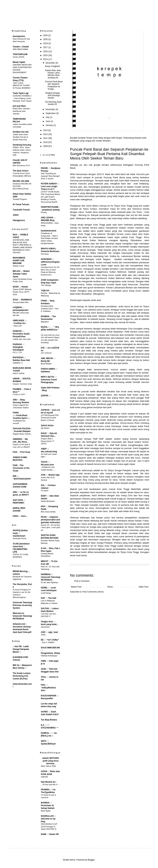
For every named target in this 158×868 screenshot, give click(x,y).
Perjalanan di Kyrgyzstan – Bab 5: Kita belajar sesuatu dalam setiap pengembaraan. (50, 238)
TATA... (44, 635)
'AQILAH (45, 291)
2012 (46, 134)
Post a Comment (82, 581)
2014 (46, 59)
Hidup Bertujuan (48, 501)
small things (46, 593)
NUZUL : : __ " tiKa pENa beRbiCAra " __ (50, 330)
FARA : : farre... (20, 516)
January (49, 125)
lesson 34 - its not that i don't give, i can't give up (51, 528)
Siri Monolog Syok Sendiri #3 (53, 103)
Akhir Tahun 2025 (48, 766)
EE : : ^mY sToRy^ (50, 640)
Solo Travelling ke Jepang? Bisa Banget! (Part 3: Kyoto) (50, 176)
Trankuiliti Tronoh (21, 210)
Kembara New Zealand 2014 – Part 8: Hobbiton (50, 309)
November (51, 109)
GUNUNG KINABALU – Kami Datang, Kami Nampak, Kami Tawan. (22, 98)
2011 (46, 138)
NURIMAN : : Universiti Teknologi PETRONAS (51, 577)
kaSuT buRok (19, 373)
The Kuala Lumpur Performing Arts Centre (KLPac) (22, 676)
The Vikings (46, 285)
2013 (46, 130)
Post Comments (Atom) (93, 592)
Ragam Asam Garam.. (22, 434)
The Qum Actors (21, 171)
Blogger (91, 860)
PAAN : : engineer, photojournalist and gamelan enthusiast (50, 520)
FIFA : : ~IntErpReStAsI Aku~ (48, 688)
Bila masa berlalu (48, 512)
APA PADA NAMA (20, 49)
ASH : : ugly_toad (49, 632)
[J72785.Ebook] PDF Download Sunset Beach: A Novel (50, 418)
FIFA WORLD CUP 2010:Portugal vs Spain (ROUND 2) (49, 827)
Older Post (143, 587)
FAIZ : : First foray (21, 452)
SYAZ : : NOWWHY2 (22, 300)
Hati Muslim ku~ (49, 782)
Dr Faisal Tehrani (21, 204)
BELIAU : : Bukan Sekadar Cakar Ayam (21, 274)
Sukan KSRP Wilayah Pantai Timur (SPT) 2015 (22, 292)
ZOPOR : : (46, 396)
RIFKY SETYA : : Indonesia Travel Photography (49, 380)
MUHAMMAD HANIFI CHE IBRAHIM (19, 261)
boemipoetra (19, 36)
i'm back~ (45, 491)
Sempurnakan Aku (21, 302)
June (48, 121)
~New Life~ (18, 326)
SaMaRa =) (18, 363)
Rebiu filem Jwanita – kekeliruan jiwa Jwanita (22, 111)
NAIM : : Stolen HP (50, 834)
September (51, 113)
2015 (46, 55)
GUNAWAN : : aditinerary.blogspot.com (50, 262)
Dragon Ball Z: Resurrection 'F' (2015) (48, 441)
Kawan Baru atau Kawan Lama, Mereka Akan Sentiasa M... (53, 74)
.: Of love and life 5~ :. (50, 785)
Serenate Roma (20, 538)
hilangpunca (19, 220)
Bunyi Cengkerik (52, 66)
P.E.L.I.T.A (17, 352)
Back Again (46, 811)
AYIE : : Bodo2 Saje (50, 475)
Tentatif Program (20, 199)
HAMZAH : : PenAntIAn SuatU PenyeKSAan (21, 334)
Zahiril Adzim (47, 425)
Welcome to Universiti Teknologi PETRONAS (22, 616)
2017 (46, 47)
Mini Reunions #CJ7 (21, 165)
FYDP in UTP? (19, 394)
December (51, 63)
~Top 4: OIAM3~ (48, 642)
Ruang (44, 212)
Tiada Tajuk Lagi (21, 93)
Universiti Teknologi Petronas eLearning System (22, 605)
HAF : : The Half (49, 598)
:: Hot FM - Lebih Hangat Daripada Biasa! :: (21, 649)
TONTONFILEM (20, 54)
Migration (45, 322)
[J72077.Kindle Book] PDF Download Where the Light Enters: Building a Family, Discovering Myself (51, 197)
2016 (46, 51)
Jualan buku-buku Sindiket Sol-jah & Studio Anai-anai (20, 137)
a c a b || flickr (49, 155)
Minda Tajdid (19, 62)
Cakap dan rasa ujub (22, 339)
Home (110, 587)
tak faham (45, 428)
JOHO (16, 215)
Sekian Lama (18, 266)
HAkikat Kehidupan (49, 656)
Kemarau (45, 254)
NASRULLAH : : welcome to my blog (49, 819)
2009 (46, 146)
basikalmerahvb (49, 231)
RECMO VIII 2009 (21, 181)
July (48, 117)
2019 (46, 43)
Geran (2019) (19, 57)
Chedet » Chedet (21, 47)
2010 (46, 142)
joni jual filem (19, 106)
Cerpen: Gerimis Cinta (22, 384)
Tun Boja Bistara (49, 720)
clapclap (45, 777)
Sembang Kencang (22, 145)
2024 (46, 35)
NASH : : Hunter (20, 287)
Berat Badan (46, 364)
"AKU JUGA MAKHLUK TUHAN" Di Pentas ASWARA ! (22, 86)
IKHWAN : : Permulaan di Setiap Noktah (48, 805)
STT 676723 (46, 353)
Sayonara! (45, 627)
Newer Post (76, 587)
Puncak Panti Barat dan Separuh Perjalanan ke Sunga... (54, 85)
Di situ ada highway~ (50, 582)
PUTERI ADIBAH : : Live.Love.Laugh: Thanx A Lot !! (50, 186)
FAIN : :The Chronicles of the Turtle (21, 468)
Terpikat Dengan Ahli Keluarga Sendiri (52, 96)
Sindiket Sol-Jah (21, 132)
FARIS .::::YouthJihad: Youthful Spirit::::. (21, 415)
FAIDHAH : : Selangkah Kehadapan (19, 347)
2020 (46, 39)
